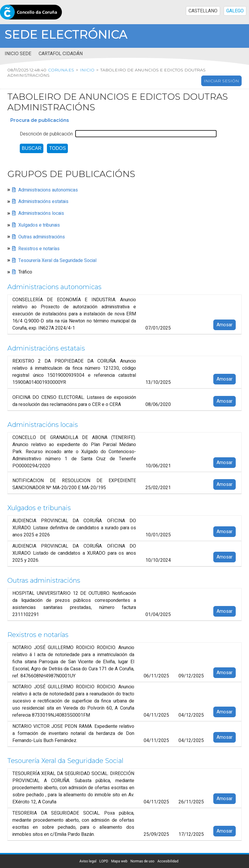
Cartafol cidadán (61, 54)
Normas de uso (142, 861)
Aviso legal (88, 861)
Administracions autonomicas (48, 190)
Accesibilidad (168, 861)
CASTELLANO (203, 11)
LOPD (104, 861)
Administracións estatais (43, 202)
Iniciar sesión (221, 81)
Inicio (87, 70)
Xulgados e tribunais (39, 225)
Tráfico (25, 272)
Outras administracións (42, 237)
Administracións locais (41, 214)
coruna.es (61, 70)
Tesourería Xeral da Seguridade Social (57, 261)
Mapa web (119, 861)
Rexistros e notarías (39, 249)
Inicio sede (18, 54)
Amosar (225, 325)
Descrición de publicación (46, 134)
